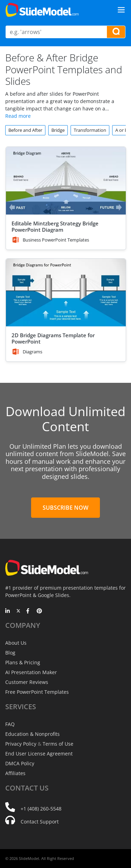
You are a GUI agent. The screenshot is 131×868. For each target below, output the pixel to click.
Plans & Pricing (23, 662)
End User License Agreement (39, 754)
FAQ (10, 724)
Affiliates (15, 773)
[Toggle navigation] (121, 10)
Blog (10, 653)
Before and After (25, 130)
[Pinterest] (39, 611)
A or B (121, 130)
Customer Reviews (27, 682)
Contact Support (40, 822)
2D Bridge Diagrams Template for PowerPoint (53, 338)
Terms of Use (58, 744)
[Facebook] (29, 611)
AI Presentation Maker (31, 672)
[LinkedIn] (8, 611)
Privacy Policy (21, 744)
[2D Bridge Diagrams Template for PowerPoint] (66, 293)
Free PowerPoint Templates (37, 692)
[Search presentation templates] (116, 32)
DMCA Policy (20, 763)
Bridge (58, 130)
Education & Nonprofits (32, 734)
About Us (16, 643)
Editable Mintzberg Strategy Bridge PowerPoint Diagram (55, 226)
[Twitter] (18, 611)
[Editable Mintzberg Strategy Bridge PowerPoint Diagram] (66, 181)
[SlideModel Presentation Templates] (42, 10)
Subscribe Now (65, 508)
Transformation (90, 130)
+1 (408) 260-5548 (41, 809)
